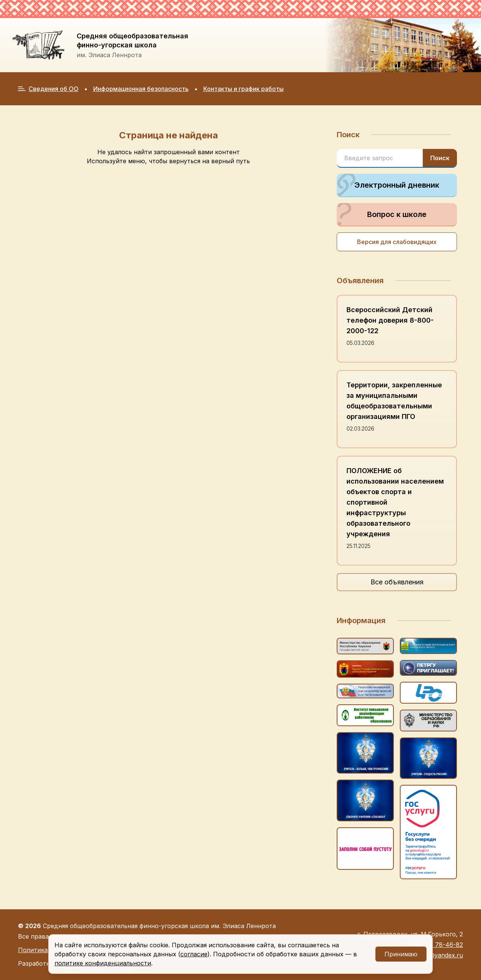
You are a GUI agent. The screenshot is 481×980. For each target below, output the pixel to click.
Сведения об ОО (48, 89)
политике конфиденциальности (103, 963)
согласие (194, 954)
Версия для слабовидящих (397, 242)
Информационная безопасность (141, 89)
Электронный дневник (388, 185)
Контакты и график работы (244, 89)
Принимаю (401, 954)
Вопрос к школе (382, 214)
